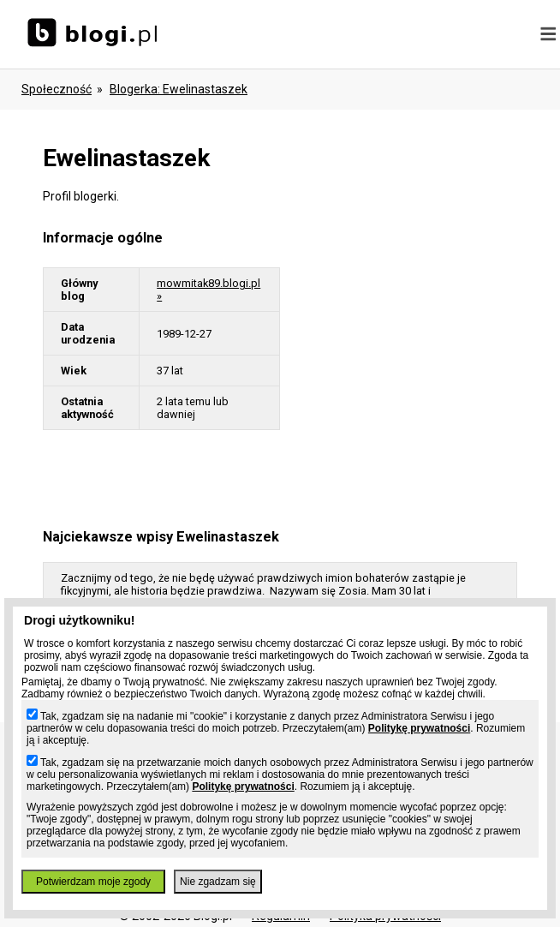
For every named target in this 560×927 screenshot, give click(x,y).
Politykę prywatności (419, 728)
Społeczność (57, 89)
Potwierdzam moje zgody (93, 882)
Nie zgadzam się (218, 882)
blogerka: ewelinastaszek (179, 89)
